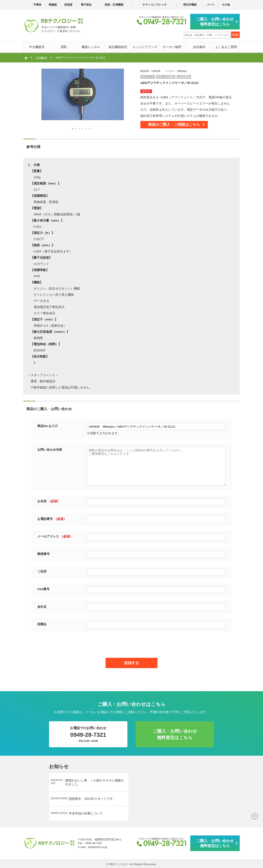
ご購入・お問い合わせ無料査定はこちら (216, 21)
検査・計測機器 (114, 5)
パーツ (210, 5)
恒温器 (68, 5)
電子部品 (86, 5)
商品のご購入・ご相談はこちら (182, 126)
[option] (83, 94)
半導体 (37, 5)
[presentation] (131, 643)
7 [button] (93, 128)
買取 (64, 46)
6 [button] (89, 128)
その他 (226, 5)
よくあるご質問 (226, 46)
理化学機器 (190, 5)
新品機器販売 (118, 46)
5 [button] (86, 128)
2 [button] (76, 128)
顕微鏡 (53, 5)
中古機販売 (37, 46)
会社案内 (199, 46)
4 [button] (83, 128)
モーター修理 (172, 46)
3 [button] (79, 128)
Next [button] (33, 100)
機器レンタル (91, 46)
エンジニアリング (145, 46)
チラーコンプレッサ (154, 5)
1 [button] (73, 128)
